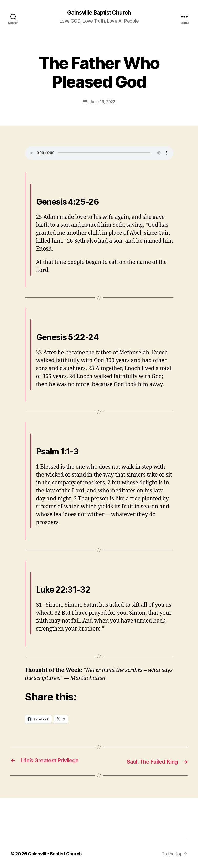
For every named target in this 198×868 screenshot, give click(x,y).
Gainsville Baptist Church (99, 13)
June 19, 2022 (102, 102)
